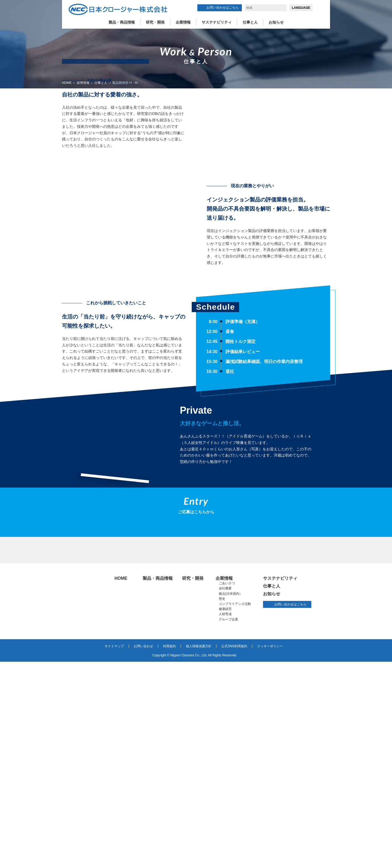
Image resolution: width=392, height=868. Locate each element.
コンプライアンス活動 (235, 810)
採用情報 (83, 83)
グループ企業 (228, 825)
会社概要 (225, 795)
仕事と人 (250, 22)
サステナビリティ (217, 22)
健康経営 (225, 815)
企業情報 (183, 22)
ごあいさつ (227, 790)
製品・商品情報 (122, 22)
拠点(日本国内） (231, 800)
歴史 (222, 805)
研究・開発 (155, 22)
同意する (330, 853)
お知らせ (276, 22)
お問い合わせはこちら (223, 8)
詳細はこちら (264, 859)
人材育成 (225, 820)
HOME (67, 83)
